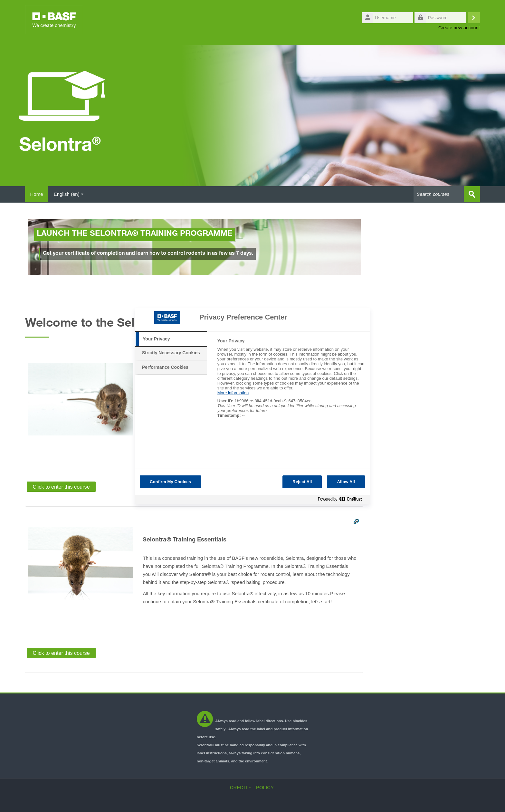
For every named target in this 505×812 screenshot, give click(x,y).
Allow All (346, 482)
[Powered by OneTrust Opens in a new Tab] (342, 500)
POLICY (265, 787)
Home (38, 194)
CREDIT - (240, 787)
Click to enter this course (61, 486)
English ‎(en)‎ (71, 194)
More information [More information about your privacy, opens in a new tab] (233, 393)
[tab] (171, 339)
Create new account (459, 28)
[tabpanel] (291, 382)
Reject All (302, 482)
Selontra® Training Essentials (185, 540)
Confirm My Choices (170, 482)
